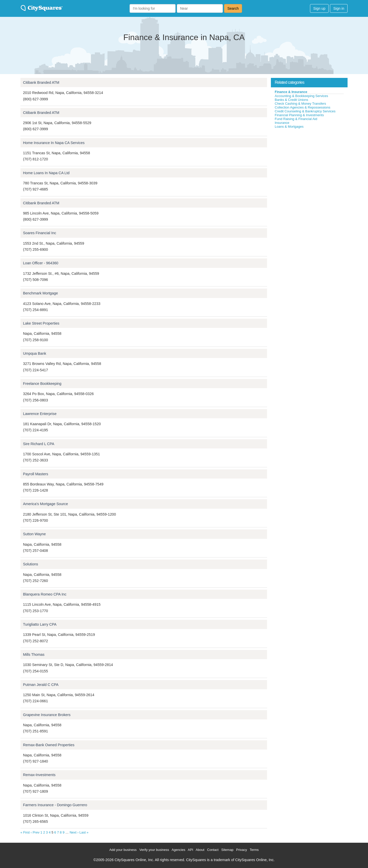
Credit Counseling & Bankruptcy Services (305, 111)
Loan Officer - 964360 (41, 263)
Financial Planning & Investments (299, 115)
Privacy (242, 850)
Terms (254, 850)
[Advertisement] (309, 167)
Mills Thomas (34, 655)
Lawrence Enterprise (40, 414)
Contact (213, 850)
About (200, 850)
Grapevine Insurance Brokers (47, 715)
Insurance (282, 123)
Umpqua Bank (35, 353)
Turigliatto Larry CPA (40, 624)
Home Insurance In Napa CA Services (54, 143)
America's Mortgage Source (45, 504)
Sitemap (227, 850)
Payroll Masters (36, 474)
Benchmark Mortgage (41, 293)
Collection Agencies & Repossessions (303, 107)
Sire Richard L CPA (39, 444)
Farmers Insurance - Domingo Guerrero (55, 805)
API (191, 850)
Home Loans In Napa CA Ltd (46, 173)
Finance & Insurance (291, 92)
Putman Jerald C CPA (41, 685)
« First (25, 832)
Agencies (178, 850)
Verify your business (154, 850)
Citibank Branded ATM (41, 82)
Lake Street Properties (41, 323)
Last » (84, 832)
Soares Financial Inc (40, 233)
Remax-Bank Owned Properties (49, 745)
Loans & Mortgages (289, 127)
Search (233, 8)
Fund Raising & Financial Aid (296, 119)
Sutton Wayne (34, 534)
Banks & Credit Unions (291, 100)
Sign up (319, 8)
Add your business (123, 850)
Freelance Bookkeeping (42, 384)
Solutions (31, 564)
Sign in (339, 8)
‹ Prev (35, 832)
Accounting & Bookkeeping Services (301, 96)
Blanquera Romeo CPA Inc (45, 594)
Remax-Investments (39, 775)
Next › (74, 832)
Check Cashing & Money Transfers (300, 104)
